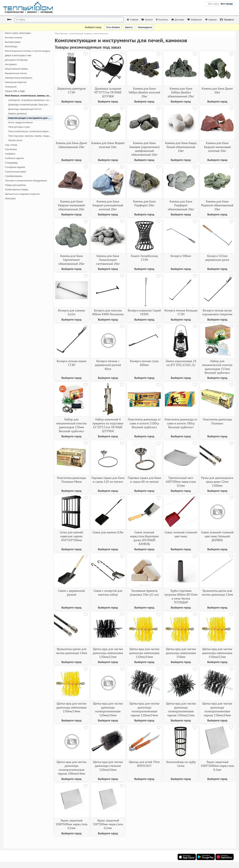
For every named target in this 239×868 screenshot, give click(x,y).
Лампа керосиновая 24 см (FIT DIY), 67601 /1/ (181, 363)
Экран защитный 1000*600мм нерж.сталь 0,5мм (71, 824)
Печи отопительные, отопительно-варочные (30, 131)
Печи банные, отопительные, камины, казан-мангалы (29, 96)
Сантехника (11, 149)
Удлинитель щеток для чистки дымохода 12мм (217, 593)
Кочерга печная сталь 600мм (144, 363)
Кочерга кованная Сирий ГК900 (144, 312)
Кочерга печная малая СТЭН (72, 363)
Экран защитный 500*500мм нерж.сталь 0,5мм (108, 824)
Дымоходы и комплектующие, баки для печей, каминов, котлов (31, 105)
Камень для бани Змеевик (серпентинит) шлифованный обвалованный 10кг (144, 149)
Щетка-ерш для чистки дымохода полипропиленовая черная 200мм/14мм (72, 768)
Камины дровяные (18, 114)
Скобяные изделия (14, 158)
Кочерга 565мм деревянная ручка (217, 258)
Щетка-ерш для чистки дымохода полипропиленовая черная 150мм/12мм (181, 709)
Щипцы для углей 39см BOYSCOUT (144, 764)
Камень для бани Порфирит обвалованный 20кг (181, 205)
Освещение (11, 87)
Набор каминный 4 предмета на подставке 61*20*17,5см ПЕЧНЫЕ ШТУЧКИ (108, 425)
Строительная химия (15, 172)
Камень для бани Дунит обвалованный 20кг (72, 145)
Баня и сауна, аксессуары (18, 33)
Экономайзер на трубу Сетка (181, 764)
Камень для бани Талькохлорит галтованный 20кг (108, 260)
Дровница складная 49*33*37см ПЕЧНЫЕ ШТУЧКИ (108, 92)
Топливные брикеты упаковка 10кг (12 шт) (144, 593)
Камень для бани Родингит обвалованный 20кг (217, 205)
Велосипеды (11, 46)
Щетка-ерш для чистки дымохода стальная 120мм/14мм (108, 766)
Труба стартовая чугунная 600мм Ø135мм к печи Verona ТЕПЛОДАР (181, 597)
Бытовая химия (13, 42)
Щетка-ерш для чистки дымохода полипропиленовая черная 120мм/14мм (144, 709)
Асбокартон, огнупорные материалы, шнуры (30, 100)
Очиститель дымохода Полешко (217, 421)
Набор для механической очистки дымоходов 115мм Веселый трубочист (217, 367)
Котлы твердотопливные (21, 122)
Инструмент (11, 64)
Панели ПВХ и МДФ (15, 91)
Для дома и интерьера (16, 60)
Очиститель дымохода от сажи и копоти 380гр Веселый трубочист (181, 423)
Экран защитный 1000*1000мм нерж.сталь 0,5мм (217, 766)
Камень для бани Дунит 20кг (217, 90)
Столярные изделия (15, 167)
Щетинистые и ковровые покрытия (22, 194)
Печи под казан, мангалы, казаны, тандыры (30, 136)
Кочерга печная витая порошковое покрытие (217, 312)
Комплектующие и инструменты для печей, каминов (31, 118)
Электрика (10, 198)
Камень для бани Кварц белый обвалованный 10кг (181, 147)
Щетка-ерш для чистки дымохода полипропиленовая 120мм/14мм (108, 709)
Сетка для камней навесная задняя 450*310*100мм (71, 536)
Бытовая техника (13, 38)
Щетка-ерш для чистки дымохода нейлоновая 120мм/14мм (144, 653)
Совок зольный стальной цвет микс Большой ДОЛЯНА (217, 536)
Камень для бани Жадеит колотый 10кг (108, 145)
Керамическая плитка (16, 73)
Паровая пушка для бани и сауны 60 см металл (144, 480)
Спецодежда (11, 163)
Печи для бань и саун (19, 127)
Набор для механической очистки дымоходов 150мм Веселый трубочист (72, 425)
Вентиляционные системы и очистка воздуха (27, 51)
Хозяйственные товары (17, 190)
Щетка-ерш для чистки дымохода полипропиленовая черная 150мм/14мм (217, 709)
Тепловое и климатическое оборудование (26, 181)
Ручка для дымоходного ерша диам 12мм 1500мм (217, 482)
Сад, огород (11, 145)
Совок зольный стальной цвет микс (181, 534)
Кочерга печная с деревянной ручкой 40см (108, 365)
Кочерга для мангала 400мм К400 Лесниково (108, 312)
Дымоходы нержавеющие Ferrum (25, 109)
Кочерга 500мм (181, 256)
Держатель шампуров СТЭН (72, 90)
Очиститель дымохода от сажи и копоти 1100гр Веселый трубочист (144, 423)
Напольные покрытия (16, 82)
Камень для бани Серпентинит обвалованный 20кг (72, 260)
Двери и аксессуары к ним (18, 55)
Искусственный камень (17, 69)
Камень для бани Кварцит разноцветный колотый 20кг (108, 205)
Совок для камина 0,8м (108, 532)
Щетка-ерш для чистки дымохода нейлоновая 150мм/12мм (217, 653)
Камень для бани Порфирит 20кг (144, 203)
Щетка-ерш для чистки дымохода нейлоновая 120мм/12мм (108, 653)
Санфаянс (10, 154)
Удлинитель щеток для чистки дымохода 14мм (71, 651)
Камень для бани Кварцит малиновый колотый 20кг (217, 147)
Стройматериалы (14, 176)
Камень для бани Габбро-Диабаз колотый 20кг (144, 92)
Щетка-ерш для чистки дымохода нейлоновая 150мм (181, 653)
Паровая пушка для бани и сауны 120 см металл (108, 480)
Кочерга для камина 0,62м (72, 312)
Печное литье (15, 140)
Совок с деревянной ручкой (71, 593)
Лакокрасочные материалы (19, 78)
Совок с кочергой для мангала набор (108, 593)
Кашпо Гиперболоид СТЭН (144, 258)
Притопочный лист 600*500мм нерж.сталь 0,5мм (181, 482)
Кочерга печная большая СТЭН (181, 312)
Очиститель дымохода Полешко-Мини (71, 480)
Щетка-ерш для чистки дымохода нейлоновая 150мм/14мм (72, 707)
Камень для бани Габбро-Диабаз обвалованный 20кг (181, 92)
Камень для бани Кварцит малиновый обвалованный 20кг (71, 205)
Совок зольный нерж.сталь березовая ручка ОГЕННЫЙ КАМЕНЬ (144, 538)
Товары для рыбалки (15, 185)
